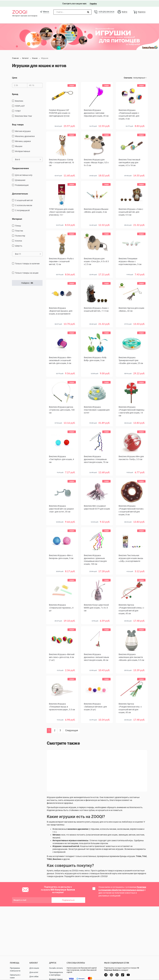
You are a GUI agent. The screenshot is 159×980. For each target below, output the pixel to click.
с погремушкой (22, 210)
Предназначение (20, 168)
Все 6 (28, 159)
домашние (20, 179)
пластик (19, 230)
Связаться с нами (15, 976)
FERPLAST (20, 105)
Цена (15, 77)
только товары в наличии (27, 263)
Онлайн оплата (56, 968)
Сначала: (128, 77)
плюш (18, 225)
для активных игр (24, 174)
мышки (19, 146)
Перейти (93, 3)
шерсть (19, 245)
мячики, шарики (23, 141)
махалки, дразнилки (25, 136)
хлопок (19, 240)
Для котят (34, 972)
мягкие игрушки (23, 131)
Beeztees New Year (24, 115)
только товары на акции (27, 272)
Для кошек (34, 968)
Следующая (72, 730)
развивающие (22, 184)
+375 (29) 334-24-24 (106, 11)
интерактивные (23, 151)
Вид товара (18, 124)
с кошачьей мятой (24, 200)
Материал (17, 218)
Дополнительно (20, 193)
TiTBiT (18, 110)
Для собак (34, 976)
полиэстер (20, 235)
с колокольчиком (24, 205)
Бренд (15, 94)
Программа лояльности (15, 969)
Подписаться (68, 900)
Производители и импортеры (56, 974)
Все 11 (28, 253)
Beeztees (19, 100)
